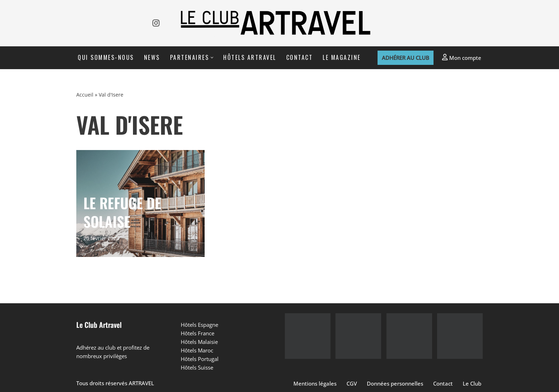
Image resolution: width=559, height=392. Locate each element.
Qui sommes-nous (106, 57)
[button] (212, 58)
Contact (300, 57)
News (152, 57)
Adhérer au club (406, 58)
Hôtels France (198, 333)
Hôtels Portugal (200, 359)
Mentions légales (315, 383)
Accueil (85, 95)
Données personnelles (395, 383)
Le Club (472, 383)
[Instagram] (156, 23)
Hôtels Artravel (250, 57)
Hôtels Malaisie (199, 342)
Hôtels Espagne (199, 325)
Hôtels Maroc (197, 350)
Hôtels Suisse (197, 367)
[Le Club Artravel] (279, 23)
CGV (352, 383)
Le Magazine (342, 57)
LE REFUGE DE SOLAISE (122, 212)
